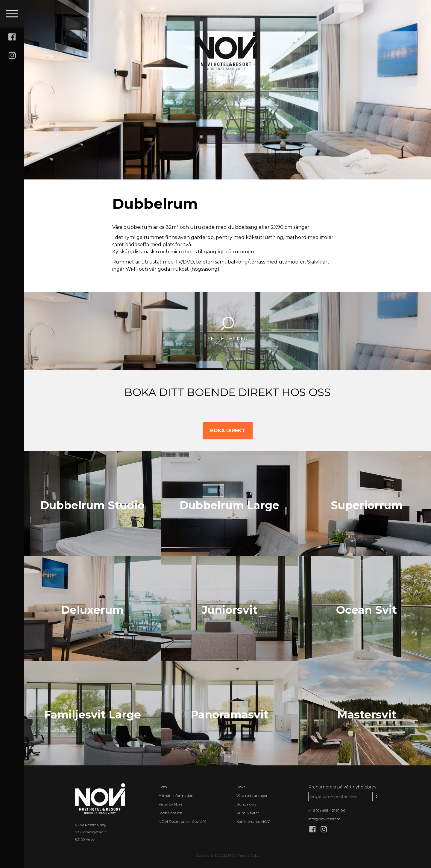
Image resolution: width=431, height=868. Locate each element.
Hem (163, 787)
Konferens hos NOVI (254, 821)
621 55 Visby (85, 839)
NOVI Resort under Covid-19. (183, 821)
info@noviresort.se (324, 819)
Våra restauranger (252, 795)
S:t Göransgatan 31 (91, 832)
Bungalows (246, 804)
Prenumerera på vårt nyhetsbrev (342, 787)
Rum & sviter (248, 813)
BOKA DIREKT (228, 431)
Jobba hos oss (170, 813)
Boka (241, 787)
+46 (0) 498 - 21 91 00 (327, 810)
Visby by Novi (170, 804)
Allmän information (176, 795)
